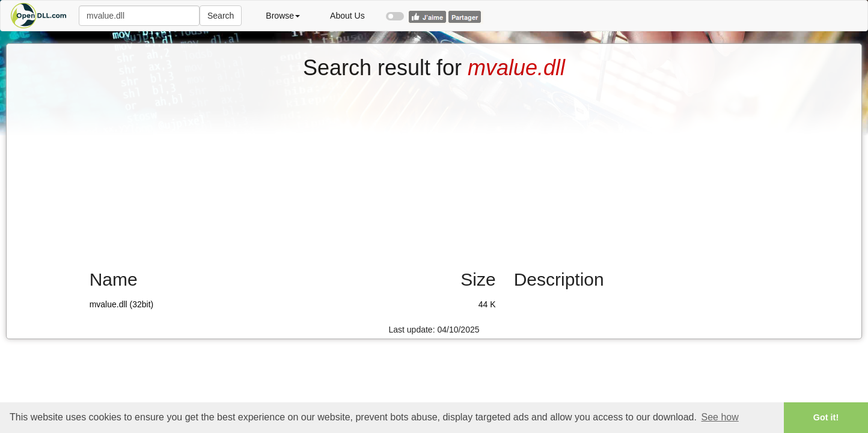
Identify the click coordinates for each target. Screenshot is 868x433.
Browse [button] (283, 16)
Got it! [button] (826, 417)
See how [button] (720, 417)
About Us (347, 16)
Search (221, 16)
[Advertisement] (434, 170)
